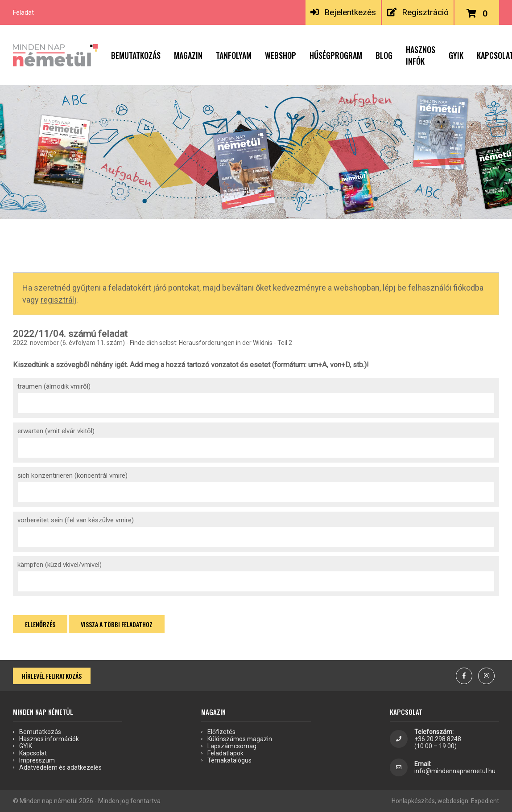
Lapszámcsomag (232, 746)
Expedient (485, 801)
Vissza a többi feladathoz (117, 624)
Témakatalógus (229, 760)
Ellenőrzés (40, 624)
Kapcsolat (33, 753)
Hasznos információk (49, 739)
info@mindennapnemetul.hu (455, 771)
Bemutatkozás (136, 55)
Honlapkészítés (413, 801)
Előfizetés (221, 732)
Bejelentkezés (343, 12)
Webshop (281, 55)
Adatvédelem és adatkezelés (60, 767)
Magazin (188, 55)
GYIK (456, 55)
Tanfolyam (234, 55)
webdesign (453, 801)
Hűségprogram (336, 55)
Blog (384, 55)
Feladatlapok (225, 753)
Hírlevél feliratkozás (52, 676)
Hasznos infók (421, 55)
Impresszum (37, 760)
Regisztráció (418, 12)
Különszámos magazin (240, 739)
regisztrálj (58, 300)
